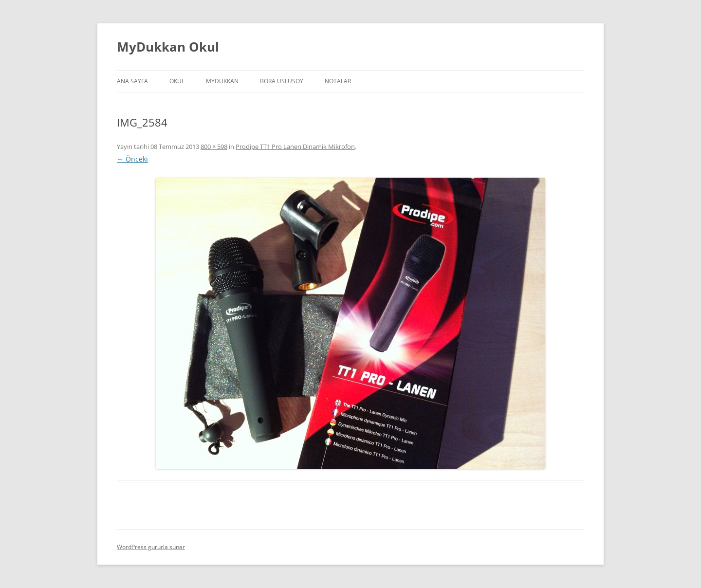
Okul (177, 81)
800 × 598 (214, 147)
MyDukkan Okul (168, 47)
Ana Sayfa (132, 81)
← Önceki (132, 159)
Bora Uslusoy (282, 81)
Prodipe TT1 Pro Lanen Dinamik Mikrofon (295, 147)
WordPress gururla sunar (151, 547)
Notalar (338, 81)
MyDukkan (222, 81)
